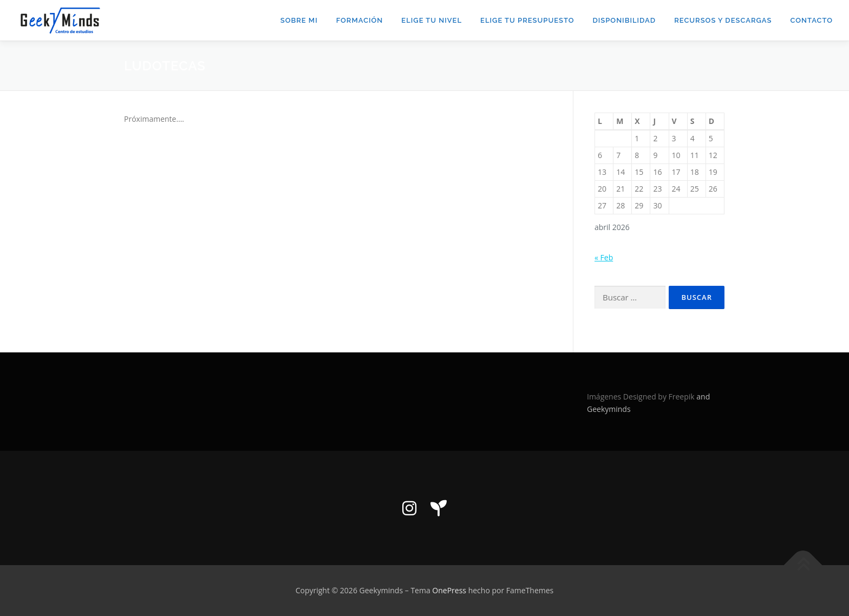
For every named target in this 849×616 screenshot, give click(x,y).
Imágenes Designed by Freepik (642, 397)
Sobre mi (299, 20)
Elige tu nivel (432, 20)
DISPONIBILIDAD (624, 20)
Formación (360, 20)
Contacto (811, 20)
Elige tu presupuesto (527, 20)
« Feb (604, 257)
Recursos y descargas (723, 20)
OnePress (449, 590)
